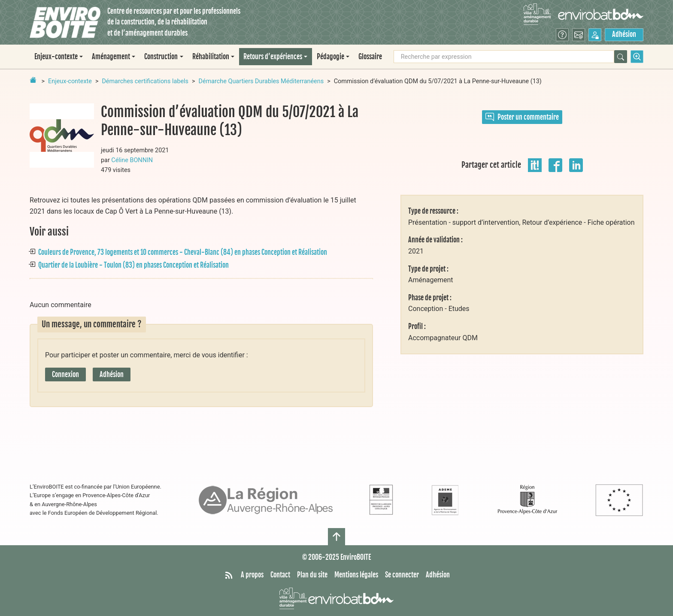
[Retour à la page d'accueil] (33, 80)
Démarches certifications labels (145, 81)
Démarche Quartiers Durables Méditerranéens (261, 81)
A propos (252, 575)
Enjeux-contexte (70, 81)
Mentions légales (356, 575)
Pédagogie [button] (330, 57)
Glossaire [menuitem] (370, 57)
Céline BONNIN (132, 160)
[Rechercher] (621, 57)
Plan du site (312, 575)
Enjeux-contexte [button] (56, 57)
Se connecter (402, 575)
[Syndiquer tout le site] (229, 575)
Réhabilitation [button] (211, 57)
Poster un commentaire (522, 117)
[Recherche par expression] (504, 57)
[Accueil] (65, 23)
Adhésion (624, 34)
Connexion (65, 374)
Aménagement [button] (111, 57)
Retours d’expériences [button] (273, 57)
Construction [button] (161, 57)
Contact (280, 575)
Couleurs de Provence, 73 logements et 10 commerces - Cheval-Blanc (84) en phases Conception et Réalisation (183, 252)
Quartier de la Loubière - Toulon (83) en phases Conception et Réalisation (133, 265)
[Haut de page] (336, 537)
